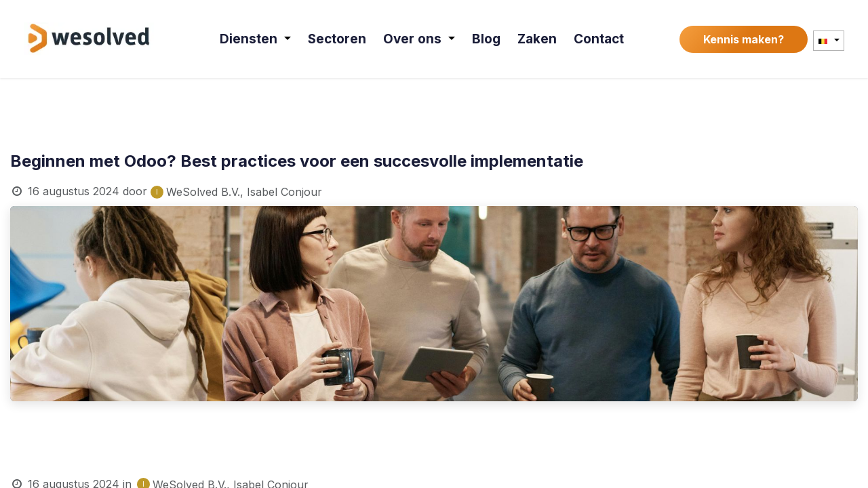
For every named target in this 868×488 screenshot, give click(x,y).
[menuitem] (256, 39)
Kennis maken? (744, 39)
